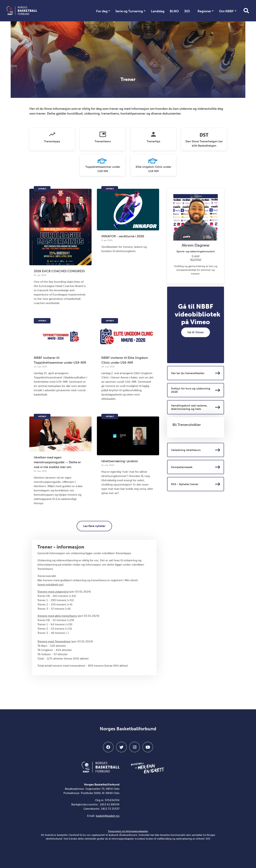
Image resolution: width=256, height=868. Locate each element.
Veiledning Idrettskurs (196, 450)
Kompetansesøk (196, 467)
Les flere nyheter (94, 526)
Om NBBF (226, 11)
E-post (196, 256)
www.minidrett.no (50, 585)
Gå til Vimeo (196, 332)
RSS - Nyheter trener (196, 484)
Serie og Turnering (129, 11)
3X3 (187, 11)
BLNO (174, 11)
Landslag (158, 11)
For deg (102, 11)
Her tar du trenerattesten (196, 373)
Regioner (204, 11)
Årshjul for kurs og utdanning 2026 (196, 390)
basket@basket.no (108, 816)
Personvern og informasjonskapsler (128, 831)
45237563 (196, 260)
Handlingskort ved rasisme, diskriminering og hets (196, 407)
